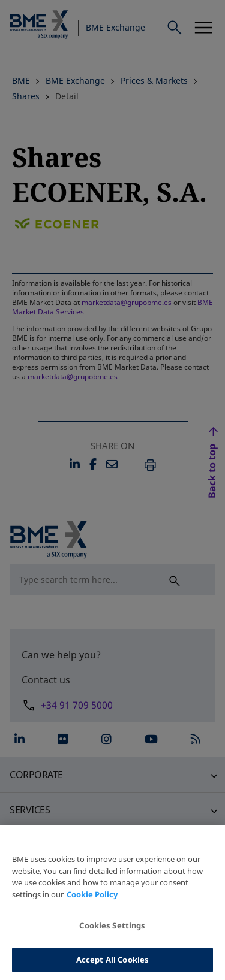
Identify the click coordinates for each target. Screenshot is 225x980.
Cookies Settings (112, 930)
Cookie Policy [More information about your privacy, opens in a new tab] (92, 899)
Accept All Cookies (112, 964)
